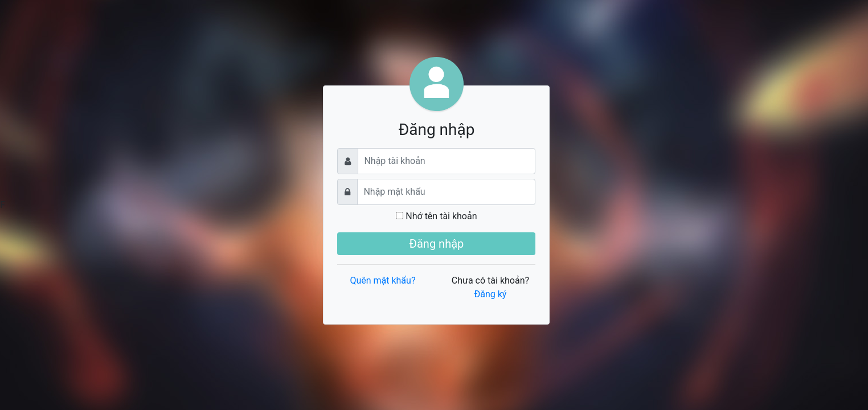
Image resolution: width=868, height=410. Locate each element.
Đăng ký (490, 294)
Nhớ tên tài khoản (436, 216)
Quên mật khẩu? (382, 280)
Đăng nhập (437, 244)
